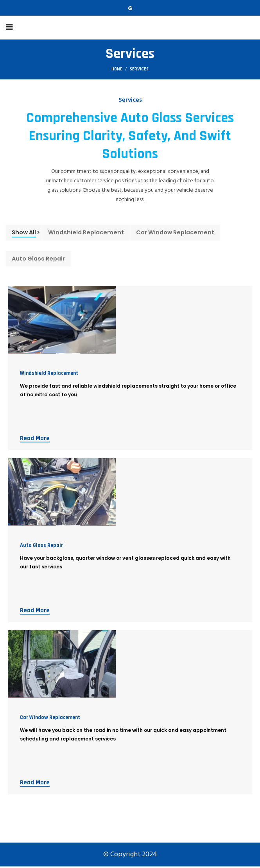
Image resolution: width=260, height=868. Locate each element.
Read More (35, 440)
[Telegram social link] (130, 8)
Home (117, 69)
